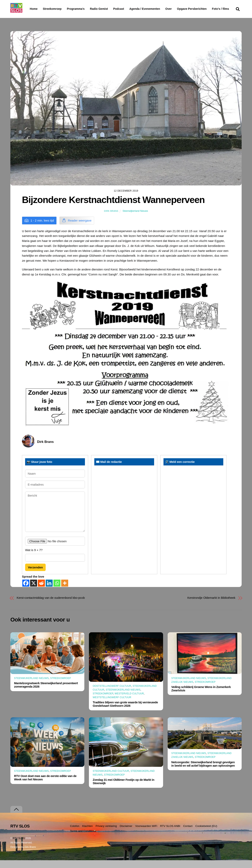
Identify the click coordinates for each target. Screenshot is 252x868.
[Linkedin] (49, 591)
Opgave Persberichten (206, 9)
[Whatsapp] (57, 591)
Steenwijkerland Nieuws (135, 219)
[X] (34, 591)
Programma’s (83, 9)
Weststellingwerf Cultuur (112, 705)
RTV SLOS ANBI (170, 834)
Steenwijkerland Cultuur (111, 779)
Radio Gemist (109, 9)
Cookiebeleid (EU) (206, 834)
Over (179, 9)
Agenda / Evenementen (155, 9)
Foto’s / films (39, 17)
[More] (65, 591)
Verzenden (35, 575)
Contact (188, 834)
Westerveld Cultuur (129, 701)
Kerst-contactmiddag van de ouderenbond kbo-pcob (51, 605)
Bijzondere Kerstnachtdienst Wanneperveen (113, 208)
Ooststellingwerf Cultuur (112, 694)
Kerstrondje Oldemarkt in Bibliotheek (211, 605)
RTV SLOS (19, 846)
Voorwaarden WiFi (146, 834)
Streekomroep (53, 9)
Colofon (75, 834)
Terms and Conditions (83, 839)
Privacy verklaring (106, 834)
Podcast (129, 9)
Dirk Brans (111, 219)
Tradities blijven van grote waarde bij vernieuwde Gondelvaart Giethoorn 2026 (125, 712)
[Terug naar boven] (16, 817)
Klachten (87, 834)
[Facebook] (26, 591)
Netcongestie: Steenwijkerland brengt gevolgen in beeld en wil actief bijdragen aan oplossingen (203, 771)
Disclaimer (126, 834)
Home (30, 9)
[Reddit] (41, 591)
